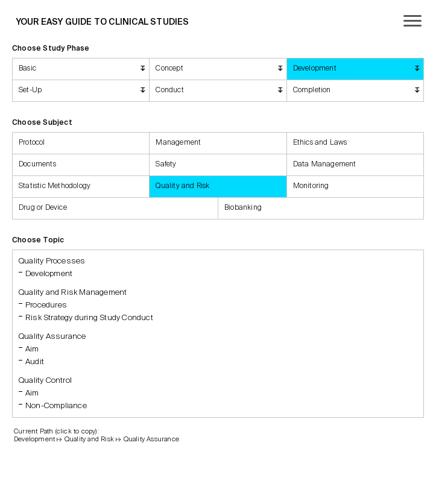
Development (49, 274)
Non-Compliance (56, 406)
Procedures (46, 305)
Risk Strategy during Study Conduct (89, 318)
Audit (35, 362)
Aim (32, 349)
